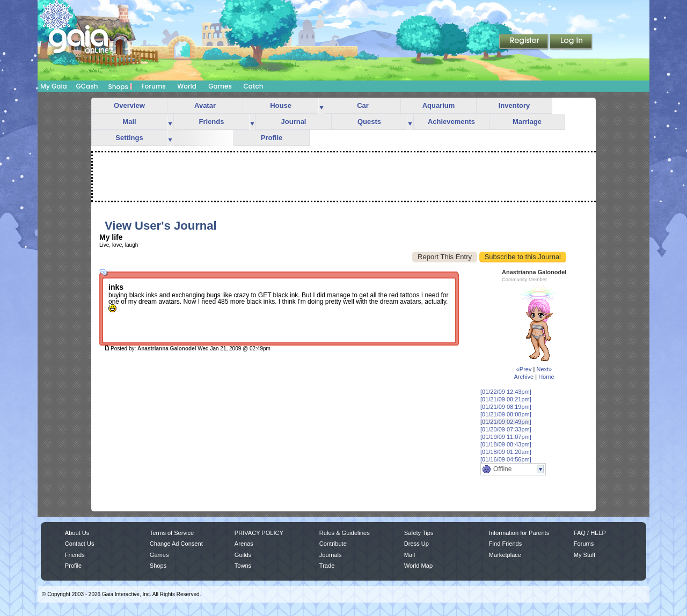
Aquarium (439, 105)
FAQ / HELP (590, 533)
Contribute (333, 544)
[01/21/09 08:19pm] (506, 407)
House (281, 105)
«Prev (524, 369)
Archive (524, 377)
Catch (254, 86)
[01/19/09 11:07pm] (506, 437)
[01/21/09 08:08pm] (506, 414)
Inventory (514, 105)
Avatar (205, 105)
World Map (418, 566)
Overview (129, 105)
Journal (294, 122)
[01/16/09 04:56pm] (506, 459)
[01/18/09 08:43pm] (506, 444)
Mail (129, 122)
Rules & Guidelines (345, 533)
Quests (369, 122)
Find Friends (505, 544)
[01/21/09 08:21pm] (506, 399)
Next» (544, 369)
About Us (77, 533)
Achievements (451, 122)
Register (524, 42)
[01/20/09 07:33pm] (506, 429)
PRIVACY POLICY (259, 533)
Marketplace (505, 555)
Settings (129, 138)
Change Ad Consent (176, 544)
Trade (327, 566)
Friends (212, 122)
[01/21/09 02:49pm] (506, 422)
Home (546, 377)
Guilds (243, 555)
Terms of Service (172, 533)
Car (363, 105)
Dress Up (416, 544)
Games (220, 86)
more (321, 106)
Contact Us (80, 544)
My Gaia (53, 86)
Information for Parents (519, 533)
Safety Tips (419, 533)
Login (571, 42)
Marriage (527, 122)
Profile (272, 138)
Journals (331, 555)
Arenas (244, 544)
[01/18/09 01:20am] (506, 452)
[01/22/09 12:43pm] (506, 392)
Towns (243, 566)
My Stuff (584, 555)
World (187, 86)
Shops (120, 86)
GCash (87, 86)
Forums (153, 86)
